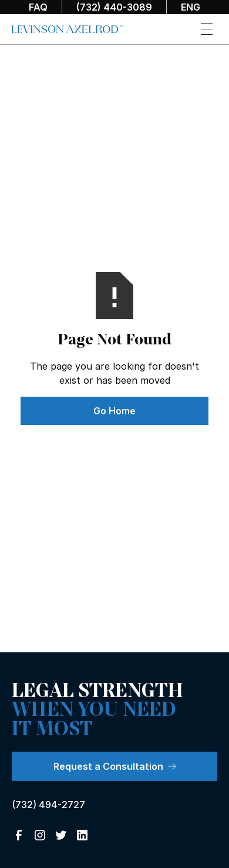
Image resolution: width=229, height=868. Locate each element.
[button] (207, 29)
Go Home (114, 411)
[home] (68, 29)
